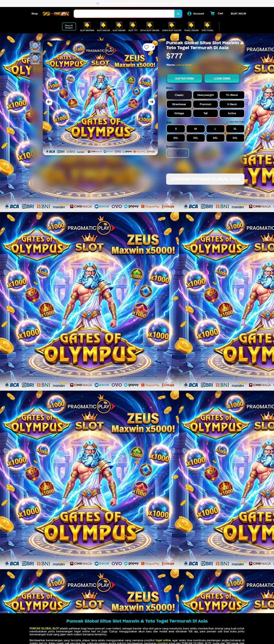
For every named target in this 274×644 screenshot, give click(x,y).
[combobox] (124, 14)
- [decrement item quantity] (169, 153)
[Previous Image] (49, 102)
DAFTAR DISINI (185, 79)
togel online (163, 640)
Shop (35, 14)
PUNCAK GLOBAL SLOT (44, 628)
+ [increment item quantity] (186, 153)
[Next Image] (152, 102)
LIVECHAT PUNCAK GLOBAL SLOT (205, 179)
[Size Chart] (235, 122)
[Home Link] (56, 14)
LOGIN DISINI (222, 79)
